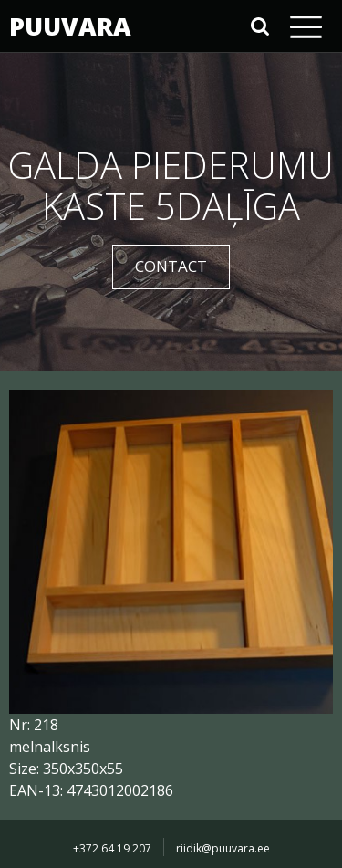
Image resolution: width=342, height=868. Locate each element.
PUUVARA (68, 26)
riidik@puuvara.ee (223, 848)
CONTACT (171, 266)
